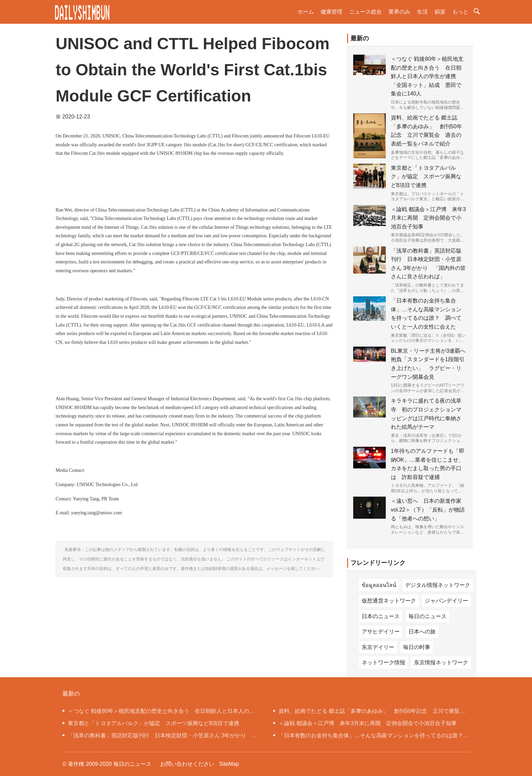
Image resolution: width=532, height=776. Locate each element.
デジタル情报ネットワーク (438, 585)
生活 (422, 12)
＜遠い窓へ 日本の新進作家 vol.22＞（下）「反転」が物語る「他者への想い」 (428, 510)
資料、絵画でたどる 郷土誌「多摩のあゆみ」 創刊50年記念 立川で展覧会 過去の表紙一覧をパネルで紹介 (371, 713)
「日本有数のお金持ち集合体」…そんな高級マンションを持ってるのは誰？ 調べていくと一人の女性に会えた (371, 737)
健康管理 (331, 12)
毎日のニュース (427, 616)
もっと (460, 12)
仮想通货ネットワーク (389, 601)
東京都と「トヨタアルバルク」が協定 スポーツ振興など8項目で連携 (426, 177)
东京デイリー (378, 647)
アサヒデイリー (381, 632)
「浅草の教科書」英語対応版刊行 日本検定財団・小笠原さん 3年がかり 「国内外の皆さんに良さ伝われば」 (157, 737)
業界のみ (399, 12)
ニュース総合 (365, 12)
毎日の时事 (417, 647)
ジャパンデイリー (446, 601)
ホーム (306, 12)
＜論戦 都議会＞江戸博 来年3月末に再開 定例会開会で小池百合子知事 (428, 218)
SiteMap (229, 764)
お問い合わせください (187, 764)
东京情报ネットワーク (441, 662)
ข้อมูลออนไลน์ (379, 585)
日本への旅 (422, 632)
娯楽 (440, 12)
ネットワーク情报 (383, 662)
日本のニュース (381, 616)
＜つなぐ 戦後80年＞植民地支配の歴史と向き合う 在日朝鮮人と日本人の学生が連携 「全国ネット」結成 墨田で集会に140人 (427, 76)
